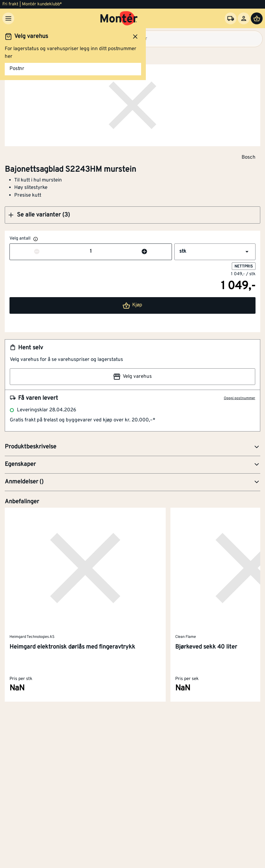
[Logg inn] (244, 18)
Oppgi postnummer (240, 398)
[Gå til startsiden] (119, 18)
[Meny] (8, 18)
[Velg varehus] (231, 18)
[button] (132, 215)
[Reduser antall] (37, 252)
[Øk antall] (144, 252)
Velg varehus (132, 377)
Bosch (249, 157)
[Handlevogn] (257, 18)
